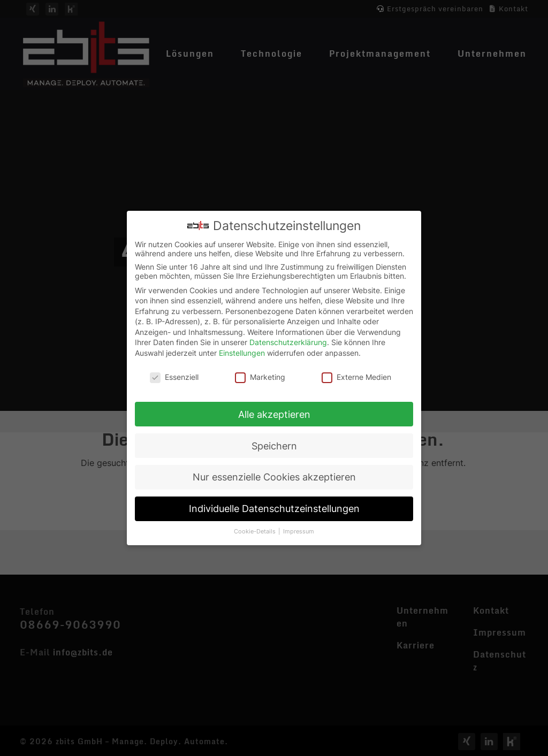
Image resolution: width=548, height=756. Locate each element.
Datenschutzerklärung (288, 340)
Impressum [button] (299, 529)
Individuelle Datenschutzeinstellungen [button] (274, 506)
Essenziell (174, 374)
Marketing (260, 374)
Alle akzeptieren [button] (274, 412)
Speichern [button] (274, 443)
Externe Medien (356, 374)
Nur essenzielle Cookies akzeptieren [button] (274, 475)
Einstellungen (242, 350)
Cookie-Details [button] (256, 529)
